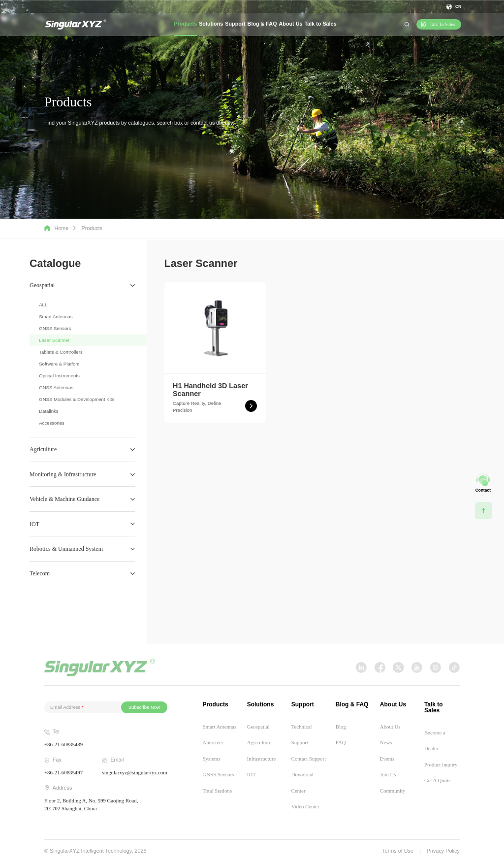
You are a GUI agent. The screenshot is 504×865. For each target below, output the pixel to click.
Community (393, 791)
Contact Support (309, 759)
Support (235, 24)
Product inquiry (441, 765)
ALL (43, 305)
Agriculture (259, 742)
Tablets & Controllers (61, 352)
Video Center (305, 806)
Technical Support (302, 734)
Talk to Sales (320, 24)
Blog (341, 727)
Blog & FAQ (262, 24)
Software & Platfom (59, 364)
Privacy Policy (443, 851)
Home (56, 228)
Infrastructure (262, 759)
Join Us (388, 774)
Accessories (52, 423)
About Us (291, 24)
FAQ (341, 742)
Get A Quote (438, 780)
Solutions (211, 24)
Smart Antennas (56, 316)
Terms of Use (398, 851)
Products (185, 24)
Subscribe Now (144, 707)
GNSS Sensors (55, 328)
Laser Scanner (54, 340)
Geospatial (258, 727)
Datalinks (48, 411)
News (386, 742)
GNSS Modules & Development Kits (77, 399)
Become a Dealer (435, 740)
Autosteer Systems (213, 750)
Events (387, 759)
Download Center (302, 782)
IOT (252, 774)
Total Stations (218, 791)
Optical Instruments (59, 376)
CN (458, 6)
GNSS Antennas (56, 387)
